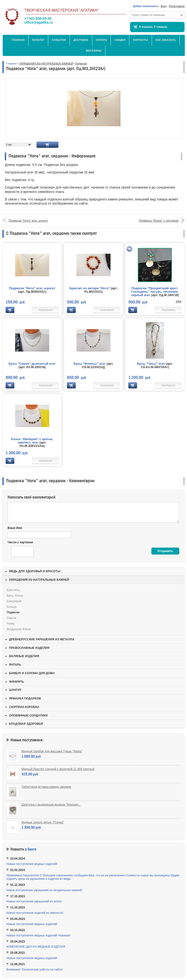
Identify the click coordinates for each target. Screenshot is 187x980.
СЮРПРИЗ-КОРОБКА (24, 707)
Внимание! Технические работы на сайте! (35, 970)
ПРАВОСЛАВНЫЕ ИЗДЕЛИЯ (29, 648)
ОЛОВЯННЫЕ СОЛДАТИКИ (28, 716)
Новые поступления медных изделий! (32, 864)
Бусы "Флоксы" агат (90, 364)
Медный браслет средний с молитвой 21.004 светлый (58, 769)
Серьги (11, 618)
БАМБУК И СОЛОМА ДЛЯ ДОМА (32, 673)
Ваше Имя (15, 528)
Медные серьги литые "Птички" (43, 822)
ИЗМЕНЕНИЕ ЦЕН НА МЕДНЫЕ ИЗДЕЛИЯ (36, 947)
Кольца (11, 607)
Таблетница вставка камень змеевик (46, 787)
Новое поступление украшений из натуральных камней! (44, 890)
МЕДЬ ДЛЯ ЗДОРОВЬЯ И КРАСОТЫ (35, 571)
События (59, 40)
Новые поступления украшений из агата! (34, 901)
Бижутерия (14, 601)
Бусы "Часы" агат (151, 364)
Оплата (102, 40)
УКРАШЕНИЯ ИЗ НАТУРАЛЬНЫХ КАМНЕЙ (46, 64)
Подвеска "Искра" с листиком (159, 221)
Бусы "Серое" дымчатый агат (32, 364)
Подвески (81, 64)
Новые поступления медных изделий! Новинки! (38, 935)
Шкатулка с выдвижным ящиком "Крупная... (51, 805)
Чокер (11, 624)
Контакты (140, 40)
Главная (18, 40)
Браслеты (13, 590)
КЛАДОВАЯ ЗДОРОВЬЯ (26, 724)
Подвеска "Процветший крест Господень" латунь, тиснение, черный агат (155, 292)
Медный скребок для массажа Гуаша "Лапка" (52, 751)
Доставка (81, 40)
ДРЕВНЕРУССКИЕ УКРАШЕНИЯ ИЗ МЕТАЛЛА (42, 639)
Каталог (38, 40)
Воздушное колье (19, 629)
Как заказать (166, 40)
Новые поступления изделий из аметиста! (35, 913)
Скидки (120, 40)
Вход (164, 6)
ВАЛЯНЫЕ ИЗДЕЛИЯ (24, 656)
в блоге (31, 849)
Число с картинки (20, 542)
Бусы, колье (15, 596)
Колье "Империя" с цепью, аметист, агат (32, 441)
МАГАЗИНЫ (93, 51)
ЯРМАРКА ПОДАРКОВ (25, 699)
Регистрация (177, 6)
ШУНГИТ (15, 690)
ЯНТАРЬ (15, 665)
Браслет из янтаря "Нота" (90, 288)
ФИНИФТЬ (17, 682)
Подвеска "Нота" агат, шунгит (28, 221)
